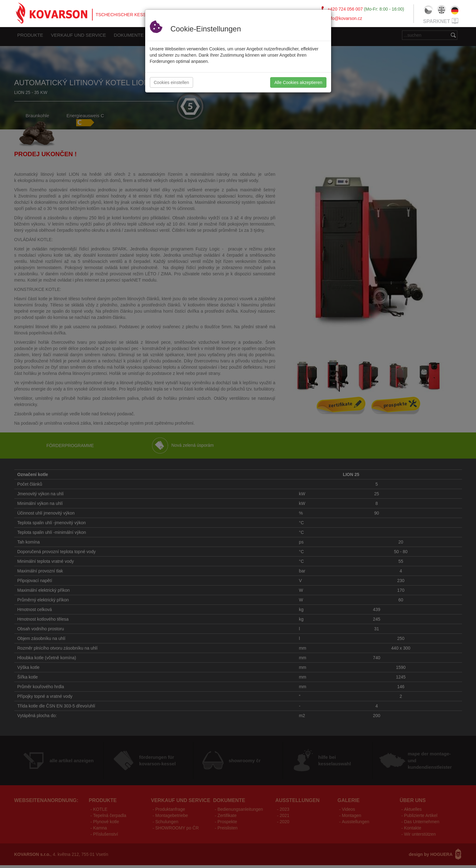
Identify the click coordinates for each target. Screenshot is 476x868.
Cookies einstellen (172, 82)
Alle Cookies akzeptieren (298, 82)
